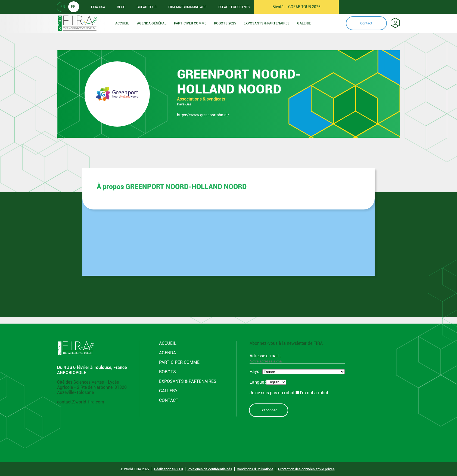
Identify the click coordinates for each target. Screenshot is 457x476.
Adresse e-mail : (297, 358)
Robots (167, 372)
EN (63, 7)
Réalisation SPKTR (169, 469)
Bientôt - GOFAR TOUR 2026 (296, 7)
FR (73, 7)
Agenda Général (152, 23)
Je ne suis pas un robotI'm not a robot (289, 393)
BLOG (121, 7)
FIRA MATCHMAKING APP (187, 7)
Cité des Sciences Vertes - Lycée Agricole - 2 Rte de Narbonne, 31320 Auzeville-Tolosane (92, 387)
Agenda (167, 353)
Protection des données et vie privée (306, 469)
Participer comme (190, 23)
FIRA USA (98, 7)
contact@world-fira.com (81, 402)
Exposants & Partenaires (267, 23)
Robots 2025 (225, 23)
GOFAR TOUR (147, 7)
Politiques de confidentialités (210, 469)
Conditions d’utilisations (255, 469)
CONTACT (169, 400)
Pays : (256, 372)
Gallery (168, 391)
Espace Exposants (234, 7)
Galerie (304, 23)
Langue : (258, 382)
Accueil (122, 23)
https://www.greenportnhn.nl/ (203, 115)
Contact (366, 23)
